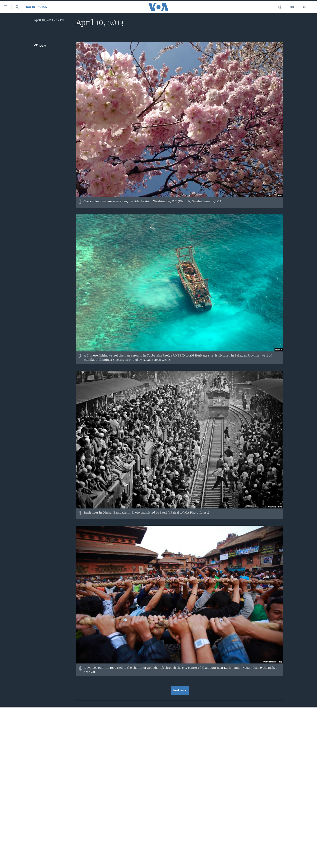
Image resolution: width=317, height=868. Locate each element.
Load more (180, 691)
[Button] (40, 46)
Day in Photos (36, 7)
